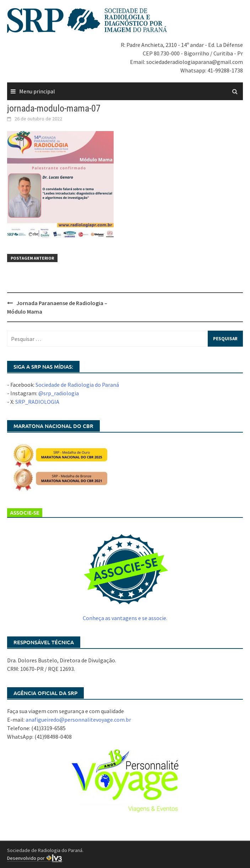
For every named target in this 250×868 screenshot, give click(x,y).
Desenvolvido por (35, 858)
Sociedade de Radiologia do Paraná (77, 385)
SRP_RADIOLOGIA (37, 402)
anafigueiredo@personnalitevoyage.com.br (78, 720)
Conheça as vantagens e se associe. (125, 618)
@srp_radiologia (59, 393)
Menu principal (37, 91)
